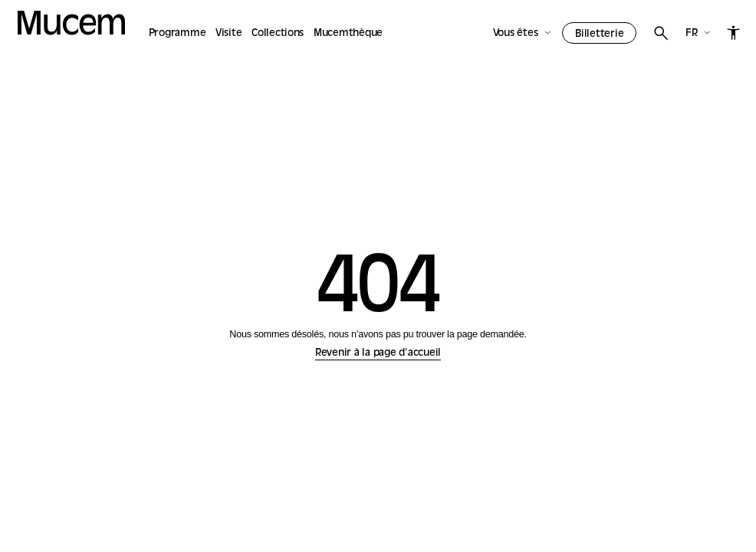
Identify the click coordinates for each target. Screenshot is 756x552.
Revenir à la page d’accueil (378, 353)
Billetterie (599, 34)
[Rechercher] (661, 33)
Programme (177, 33)
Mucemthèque (348, 33)
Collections (278, 33)
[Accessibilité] (733, 32)
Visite (229, 33)
